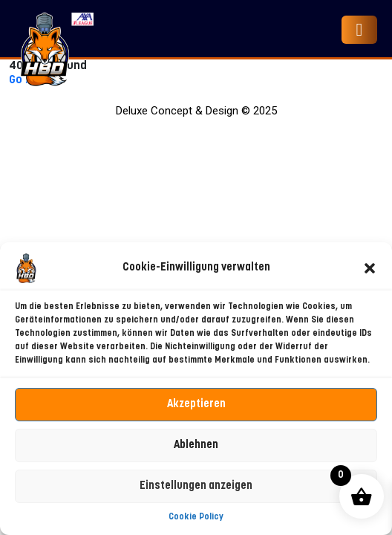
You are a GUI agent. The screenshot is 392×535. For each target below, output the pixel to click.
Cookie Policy (196, 517)
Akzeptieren (196, 405)
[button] (370, 268)
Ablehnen (196, 445)
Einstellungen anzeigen (196, 486)
